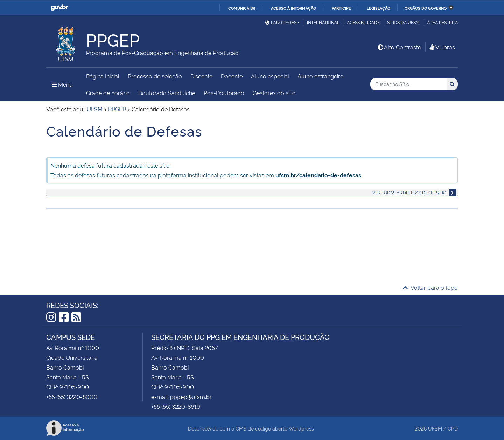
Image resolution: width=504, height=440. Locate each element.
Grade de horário (108, 93)
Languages (281, 22)
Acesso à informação (293, 8)
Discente (201, 76)
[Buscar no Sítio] (408, 84)
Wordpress (301, 428)
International (323, 22)
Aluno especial (270, 76)
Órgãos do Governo (426, 8)
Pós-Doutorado (224, 93)
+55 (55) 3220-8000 (72, 397)
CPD (453, 428)
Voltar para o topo (430, 287)
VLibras (442, 47)
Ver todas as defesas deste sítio (409, 192)
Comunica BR (242, 8)
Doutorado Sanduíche (167, 93)
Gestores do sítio (274, 93)
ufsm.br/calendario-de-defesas (318, 175)
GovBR (59, 8)
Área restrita (442, 22)
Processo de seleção (155, 76)
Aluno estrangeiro (321, 76)
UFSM (435, 428)
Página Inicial (103, 76)
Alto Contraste (399, 47)
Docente (232, 76)
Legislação (379, 8)
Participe (341, 8)
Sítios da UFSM (403, 22)
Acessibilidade (363, 22)
